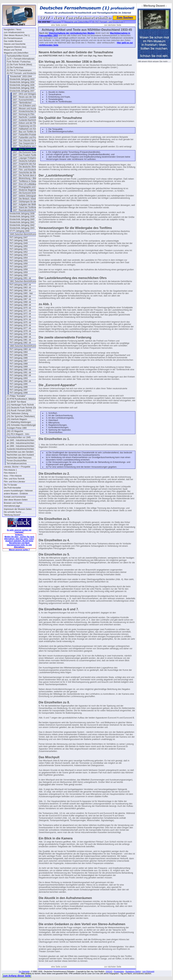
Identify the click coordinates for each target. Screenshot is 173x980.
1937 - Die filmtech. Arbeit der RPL (28, 199)
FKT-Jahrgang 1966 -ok (20, 296)
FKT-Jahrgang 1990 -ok (20, 370)
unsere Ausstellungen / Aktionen (18, 491)
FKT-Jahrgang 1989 (19, 367)
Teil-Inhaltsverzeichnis (17, 464)
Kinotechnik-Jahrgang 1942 (22, 225)
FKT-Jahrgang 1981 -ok (20, 340)
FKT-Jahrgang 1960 (19, 275)
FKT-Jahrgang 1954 (19, 258)
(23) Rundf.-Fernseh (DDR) (19, 411)
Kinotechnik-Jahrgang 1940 (22, 219)
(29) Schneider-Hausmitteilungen (22, 425)
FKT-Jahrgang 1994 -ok (20, 381)
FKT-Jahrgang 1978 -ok (20, 331)
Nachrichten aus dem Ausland (20, 455)
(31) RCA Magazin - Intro (18, 434)
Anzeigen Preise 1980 (17, 428)
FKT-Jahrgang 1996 (19, 387)
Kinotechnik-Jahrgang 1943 (22, 228)
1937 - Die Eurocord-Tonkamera (27, 152)
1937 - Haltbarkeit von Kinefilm (26, 129)
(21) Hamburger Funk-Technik (20, 405)
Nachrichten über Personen (19, 458)
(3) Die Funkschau (15, 67)
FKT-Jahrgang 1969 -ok (20, 305)
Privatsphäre (119, 971)
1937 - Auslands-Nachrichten (26, 120)
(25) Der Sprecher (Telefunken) (21, 416)
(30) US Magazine (15, 431)
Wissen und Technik (13, 50)
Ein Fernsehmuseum (13, 38)
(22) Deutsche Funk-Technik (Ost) (22, 408)
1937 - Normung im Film (23, 114)
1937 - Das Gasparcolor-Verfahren (28, 143)
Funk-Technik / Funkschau (19, 62)
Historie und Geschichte (15, 44)
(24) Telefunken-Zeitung (17, 413)
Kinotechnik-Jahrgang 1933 (22, 79)
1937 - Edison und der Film (25, 123)
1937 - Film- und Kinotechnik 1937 (28, 170)
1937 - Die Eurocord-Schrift (25, 193)
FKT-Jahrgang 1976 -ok (20, 325)
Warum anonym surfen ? (19, 550)
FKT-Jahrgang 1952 (19, 252)
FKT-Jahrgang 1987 (19, 361)
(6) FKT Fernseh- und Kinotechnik (22, 73)
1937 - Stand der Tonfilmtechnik (27, 207)
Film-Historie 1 (10, 470)
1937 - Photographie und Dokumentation (28, 187)
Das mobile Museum (13, 41)
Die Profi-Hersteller (12, 488)
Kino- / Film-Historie (13, 476)
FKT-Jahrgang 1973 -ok (20, 317)
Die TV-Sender (10, 485)
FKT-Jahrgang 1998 (19, 393)
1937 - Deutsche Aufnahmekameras (28, 161)
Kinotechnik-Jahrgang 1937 (22, 91)
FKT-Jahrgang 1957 (19, 267)
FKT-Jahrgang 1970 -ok (20, 308)
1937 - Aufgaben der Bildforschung (28, 205)
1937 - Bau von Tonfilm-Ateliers (27, 132)
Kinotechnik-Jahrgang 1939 (22, 216)
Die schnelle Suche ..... (14, 512)
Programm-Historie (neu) (15, 47)
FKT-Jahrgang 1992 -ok (20, 375)
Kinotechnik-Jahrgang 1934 (22, 82)
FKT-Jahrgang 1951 (19, 249)
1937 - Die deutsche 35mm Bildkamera (28, 167)
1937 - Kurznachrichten (23, 100)
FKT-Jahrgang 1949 (19, 243)
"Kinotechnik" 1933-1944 (21, 76)
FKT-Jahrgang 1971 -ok (20, 311)
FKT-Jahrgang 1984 (19, 352)
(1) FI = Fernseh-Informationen (21, 59)
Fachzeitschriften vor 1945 (19, 437)
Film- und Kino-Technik (14, 479)
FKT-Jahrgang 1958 (19, 269)
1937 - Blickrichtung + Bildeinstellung (28, 178)
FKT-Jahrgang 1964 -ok (20, 290)
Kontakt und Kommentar (15, 497)
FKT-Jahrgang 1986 (19, 358)
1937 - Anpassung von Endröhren (28, 126)
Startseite (56, 22)
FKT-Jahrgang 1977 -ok (20, 328)
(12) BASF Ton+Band (16, 402)
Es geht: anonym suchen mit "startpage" (19, 531)
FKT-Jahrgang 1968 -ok (20, 302)
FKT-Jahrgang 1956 (19, 264)
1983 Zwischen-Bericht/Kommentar (25, 346)
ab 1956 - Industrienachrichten (20, 443)
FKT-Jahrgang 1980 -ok (20, 337)
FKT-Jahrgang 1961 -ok (20, 278)
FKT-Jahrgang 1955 (19, 261)
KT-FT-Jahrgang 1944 (19, 231)
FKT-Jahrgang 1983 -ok (20, 349)
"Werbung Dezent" (12, 515)
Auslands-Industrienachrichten (20, 449)
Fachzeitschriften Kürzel (18, 56)
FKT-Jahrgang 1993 (19, 378)
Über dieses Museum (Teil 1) (17, 35)
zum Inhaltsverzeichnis (14, 32)
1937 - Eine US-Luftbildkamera (26, 184)
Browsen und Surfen (13, 503)
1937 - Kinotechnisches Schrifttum (28, 111)
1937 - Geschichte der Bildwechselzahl (28, 173)
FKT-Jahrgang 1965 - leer (21, 293)
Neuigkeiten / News (13, 30)
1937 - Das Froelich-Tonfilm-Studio (28, 155)
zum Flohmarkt (148, 971)
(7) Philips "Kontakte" (16, 396)
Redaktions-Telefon (133, 971)
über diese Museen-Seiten (16, 500)
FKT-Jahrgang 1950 (19, 246)
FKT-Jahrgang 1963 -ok (20, 288)
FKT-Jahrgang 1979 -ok (20, 334)
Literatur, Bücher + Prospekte (17, 467)
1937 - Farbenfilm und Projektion (27, 138)
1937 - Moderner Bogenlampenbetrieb (28, 190)
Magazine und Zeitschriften (16, 53)
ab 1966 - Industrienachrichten (20, 446)
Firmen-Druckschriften (17, 461)
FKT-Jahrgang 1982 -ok (20, 343)
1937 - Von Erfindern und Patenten (28, 106)
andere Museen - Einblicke (16, 494)
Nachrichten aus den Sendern (20, 452)
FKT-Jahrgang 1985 (19, 355)
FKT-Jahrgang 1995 (19, 384)
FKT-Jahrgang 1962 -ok (20, 285)
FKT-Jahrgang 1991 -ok (20, 372)
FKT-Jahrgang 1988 (19, 364)
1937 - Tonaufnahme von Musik (27, 146)
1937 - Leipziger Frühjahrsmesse (27, 158)
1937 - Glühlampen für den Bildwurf (28, 202)
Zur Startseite (24, 971)
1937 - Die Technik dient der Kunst (28, 175)
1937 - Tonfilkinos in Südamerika (27, 181)
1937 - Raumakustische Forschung (28, 210)
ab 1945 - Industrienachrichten (20, 440)
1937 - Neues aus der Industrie (26, 97)
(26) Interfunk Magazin (17, 419)
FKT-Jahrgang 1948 (19, 240)
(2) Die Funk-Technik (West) (19, 65)
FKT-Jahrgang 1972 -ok (20, 314)
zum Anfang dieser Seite (17, 976)
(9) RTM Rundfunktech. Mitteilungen (23, 399)
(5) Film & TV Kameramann (19, 70)
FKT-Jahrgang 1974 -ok (20, 319)
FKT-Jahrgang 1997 (19, 390)
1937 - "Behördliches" (22, 103)
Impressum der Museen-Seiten (18, 509)
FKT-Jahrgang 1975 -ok (20, 322)
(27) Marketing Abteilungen (19, 422)
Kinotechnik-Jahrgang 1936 (22, 88)
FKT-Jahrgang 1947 (19, 237)
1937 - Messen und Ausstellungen (28, 108)
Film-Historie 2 (10, 473)
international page (12, 506)
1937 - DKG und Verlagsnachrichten (28, 94)
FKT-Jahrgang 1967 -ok (20, 299)
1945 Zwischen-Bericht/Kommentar (25, 234)
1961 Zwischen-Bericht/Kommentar (25, 281)
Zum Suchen (125, 18)
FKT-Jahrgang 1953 (19, 255)
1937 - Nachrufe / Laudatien (25, 117)
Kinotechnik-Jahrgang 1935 (22, 85)
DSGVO (109, 971)
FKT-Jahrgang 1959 (19, 272)
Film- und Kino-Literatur (14, 482)
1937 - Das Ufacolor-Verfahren (26, 140)
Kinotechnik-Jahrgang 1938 (22, 214)
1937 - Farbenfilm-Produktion (26, 135)
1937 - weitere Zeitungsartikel (26, 196)
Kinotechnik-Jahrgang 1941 (22, 222)
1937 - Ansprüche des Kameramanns (28, 164)
